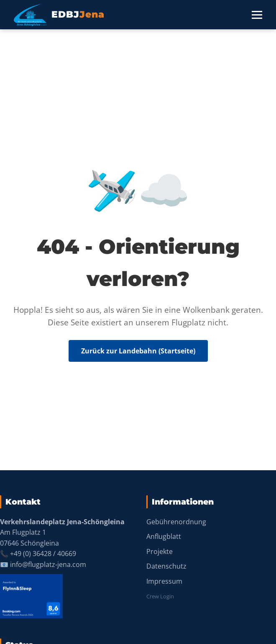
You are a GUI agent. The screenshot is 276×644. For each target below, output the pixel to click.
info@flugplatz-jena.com (48, 564)
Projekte (160, 551)
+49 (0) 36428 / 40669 (43, 554)
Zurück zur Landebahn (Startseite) (138, 351)
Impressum (164, 581)
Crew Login (160, 596)
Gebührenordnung (176, 522)
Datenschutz (166, 566)
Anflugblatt (164, 536)
